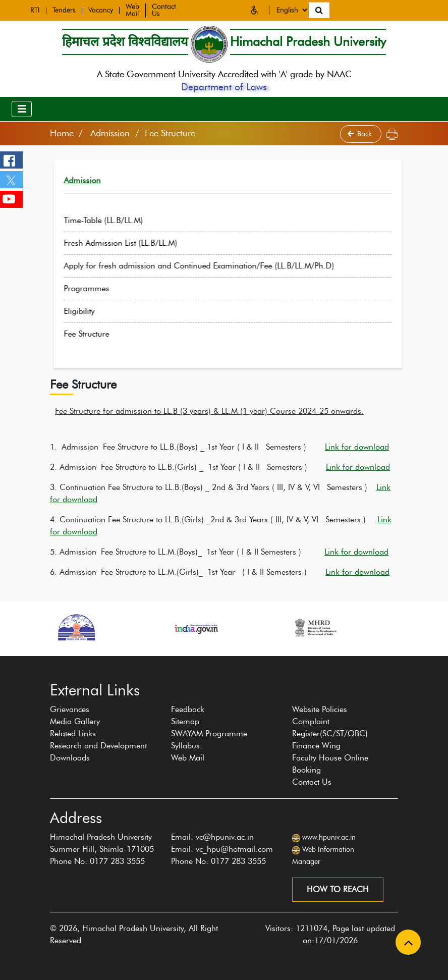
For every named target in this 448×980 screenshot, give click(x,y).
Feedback (188, 709)
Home (62, 133)
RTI (35, 9)
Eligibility (100, 311)
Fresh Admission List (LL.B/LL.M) (141, 243)
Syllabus (185, 746)
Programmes (107, 288)
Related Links (73, 733)
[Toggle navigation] (22, 109)
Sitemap (185, 721)
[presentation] (44, 661)
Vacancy (101, 9)
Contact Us (312, 782)
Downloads (70, 758)
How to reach (338, 889)
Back (361, 134)
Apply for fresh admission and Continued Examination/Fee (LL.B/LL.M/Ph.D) (219, 266)
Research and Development (98, 746)
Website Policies (320, 709)
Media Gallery (75, 721)
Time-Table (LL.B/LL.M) (124, 220)
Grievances (70, 709)
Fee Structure (107, 334)
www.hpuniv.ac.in (329, 837)
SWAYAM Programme (209, 733)
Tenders (64, 9)
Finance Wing (316, 746)
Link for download (357, 447)
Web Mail (132, 9)
